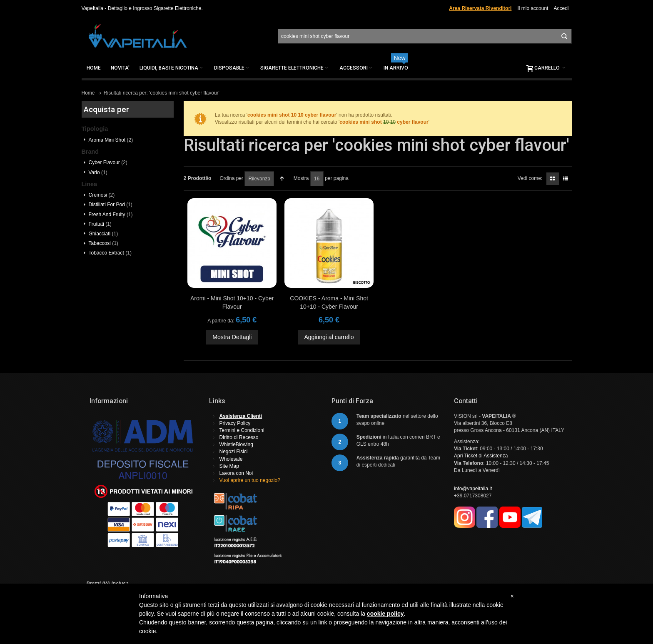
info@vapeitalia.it (473, 489)
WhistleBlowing (236, 444)
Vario (98, 172)
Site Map (229, 466)
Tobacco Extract (110, 253)
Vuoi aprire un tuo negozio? (250, 480)
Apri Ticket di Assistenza (481, 456)
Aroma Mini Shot (111, 140)
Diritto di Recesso (239, 437)
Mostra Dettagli (232, 337)
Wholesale (231, 459)
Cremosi (102, 195)
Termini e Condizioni (242, 430)
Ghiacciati (103, 234)
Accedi (561, 8)
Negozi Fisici (234, 452)
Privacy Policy (235, 423)
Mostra (301, 178)
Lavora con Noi (236, 473)
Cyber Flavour (108, 162)
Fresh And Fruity (111, 215)
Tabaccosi (103, 243)
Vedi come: (530, 178)
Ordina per (231, 178)
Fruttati (100, 224)
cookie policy (385, 614)
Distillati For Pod (111, 205)
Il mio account (533, 8)
